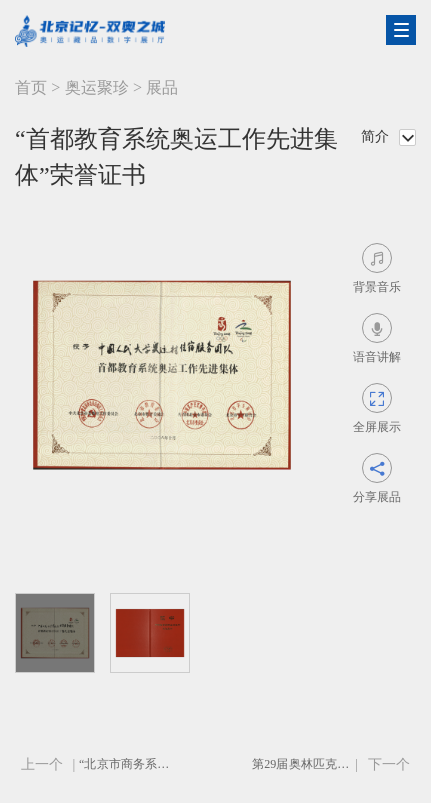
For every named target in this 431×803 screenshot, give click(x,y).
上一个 (42, 764)
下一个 (389, 764)
